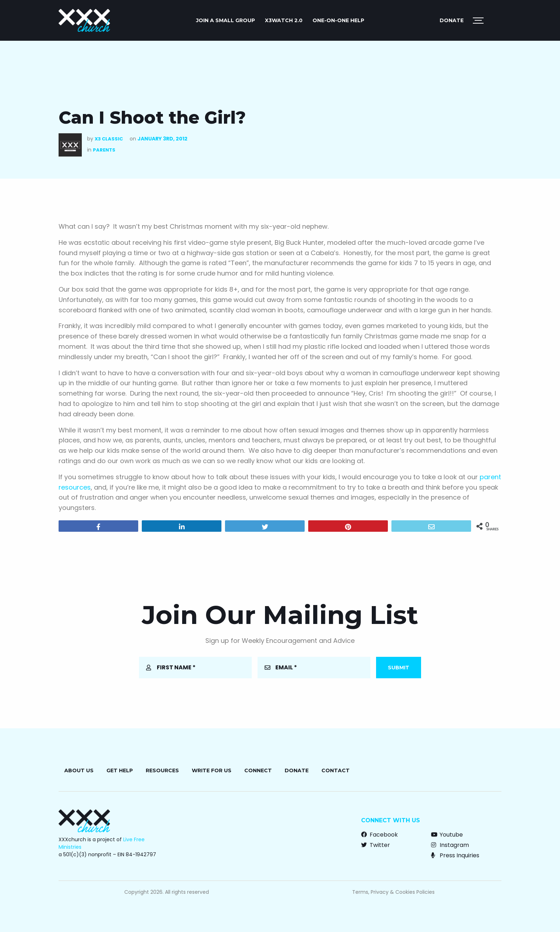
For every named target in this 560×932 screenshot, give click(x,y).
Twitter (376, 845)
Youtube (447, 835)
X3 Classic (109, 139)
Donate (452, 20)
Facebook (379, 835)
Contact (336, 770)
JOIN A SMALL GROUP (226, 20)
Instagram (450, 845)
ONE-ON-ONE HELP (338, 20)
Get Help (120, 770)
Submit (399, 668)
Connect (258, 770)
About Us (79, 770)
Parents (104, 150)
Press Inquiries (455, 855)
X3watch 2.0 (284, 20)
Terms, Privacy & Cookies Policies (393, 892)
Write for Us (212, 770)
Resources (162, 770)
